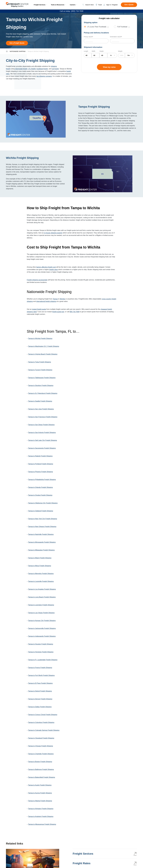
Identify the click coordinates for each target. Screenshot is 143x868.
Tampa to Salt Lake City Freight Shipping (43, 440)
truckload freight (42, 69)
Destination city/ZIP (116, 37)
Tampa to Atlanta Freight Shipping (40, 801)
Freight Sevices (83, 854)
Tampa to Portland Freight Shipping (41, 464)
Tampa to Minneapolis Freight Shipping (42, 542)
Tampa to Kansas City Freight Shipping (42, 621)
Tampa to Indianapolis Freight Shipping (42, 636)
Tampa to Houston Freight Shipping (41, 644)
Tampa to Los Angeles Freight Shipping (42, 589)
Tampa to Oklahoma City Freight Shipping (43, 503)
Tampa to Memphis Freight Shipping (41, 574)
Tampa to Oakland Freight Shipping (41, 511)
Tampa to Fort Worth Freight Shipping (41, 675)
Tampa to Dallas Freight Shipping (40, 707)
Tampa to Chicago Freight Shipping (41, 746)
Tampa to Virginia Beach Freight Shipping (43, 354)
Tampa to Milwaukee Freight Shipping (41, 550)
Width (93, 51)
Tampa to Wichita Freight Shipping (40, 338)
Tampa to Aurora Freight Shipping (40, 793)
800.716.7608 (74, 312)
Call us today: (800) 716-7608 (71, 11)
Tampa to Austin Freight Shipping (40, 785)
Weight (120, 51)
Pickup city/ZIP (88, 37)
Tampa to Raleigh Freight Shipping (40, 456)
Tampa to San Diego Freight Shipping (41, 425)
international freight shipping (46, 301)
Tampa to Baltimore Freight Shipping (41, 769)
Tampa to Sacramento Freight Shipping (42, 448)
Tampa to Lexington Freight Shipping (41, 605)
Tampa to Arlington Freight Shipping (41, 809)
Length (86, 51)
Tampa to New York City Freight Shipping (43, 519)
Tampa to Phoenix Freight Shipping (40, 472)
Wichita (62, 299)
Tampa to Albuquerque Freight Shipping (42, 824)
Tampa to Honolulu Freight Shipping (41, 652)
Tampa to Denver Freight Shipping (40, 699)
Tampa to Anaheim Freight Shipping (41, 816)
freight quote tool (58, 312)
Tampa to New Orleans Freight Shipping (42, 527)
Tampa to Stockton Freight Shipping (41, 385)
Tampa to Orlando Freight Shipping (40, 487)
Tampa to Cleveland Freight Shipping (41, 738)
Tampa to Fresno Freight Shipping (40, 668)
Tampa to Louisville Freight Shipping (41, 581)
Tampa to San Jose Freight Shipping (41, 409)
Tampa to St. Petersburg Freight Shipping (43, 393)
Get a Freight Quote (17, 43)
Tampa (55, 299)
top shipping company (44, 76)
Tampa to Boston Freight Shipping (40, 762)
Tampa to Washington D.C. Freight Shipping (44, 346)
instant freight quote (39, 309)
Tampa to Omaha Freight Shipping (40, 495)
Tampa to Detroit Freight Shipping (40, 691)
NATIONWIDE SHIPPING (18, 51)
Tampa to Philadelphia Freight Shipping (42, 480)
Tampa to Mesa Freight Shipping (40, 566)
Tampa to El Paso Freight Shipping (40, 683)
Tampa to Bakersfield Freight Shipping (42, 777)
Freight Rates (82, 863)
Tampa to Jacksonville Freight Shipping (42, 628)
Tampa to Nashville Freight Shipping (41, 534)
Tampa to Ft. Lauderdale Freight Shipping (43, 660)
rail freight (55, 69)
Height (101, 51)
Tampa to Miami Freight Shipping (40, 558)
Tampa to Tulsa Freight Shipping (39, 362)
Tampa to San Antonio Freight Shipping (42, 433)
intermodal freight (21, 69)
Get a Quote (129, 5)
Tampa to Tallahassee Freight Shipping (42, 378)
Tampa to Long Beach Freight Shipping (42, 597)
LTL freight (32, 69)
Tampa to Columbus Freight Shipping (41, 722)
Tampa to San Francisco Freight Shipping (43, 417)
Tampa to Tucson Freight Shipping (40, 370)
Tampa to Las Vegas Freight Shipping (41, 613)
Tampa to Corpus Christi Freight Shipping (43, 715)
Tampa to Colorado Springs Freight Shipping (44, 730)
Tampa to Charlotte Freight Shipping (41, 754)
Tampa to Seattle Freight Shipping (40, 401)
